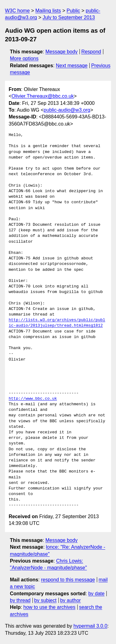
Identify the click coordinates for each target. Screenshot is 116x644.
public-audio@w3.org (67, 110)
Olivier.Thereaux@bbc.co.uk (43, 96)
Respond (91, 52)
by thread (20, 600)
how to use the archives (49, 607)
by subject (45, 600)
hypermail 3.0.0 (90, 626)
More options (24, 58)
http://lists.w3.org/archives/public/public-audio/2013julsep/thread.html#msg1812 (57, 323)
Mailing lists (48, 11)
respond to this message (68, 580)
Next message (72, 66)
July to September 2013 (69, 17)
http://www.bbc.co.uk (33, 399)
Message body (62, 52)
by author (70, 600)
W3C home (17, 11)
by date (96, 594)
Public (73, 11)
